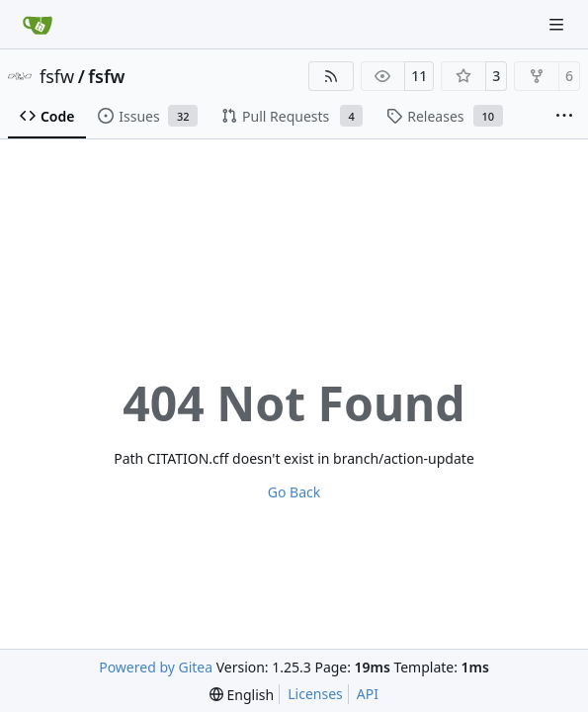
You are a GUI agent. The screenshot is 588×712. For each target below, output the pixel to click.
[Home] (38, 25)
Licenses (315, 694)
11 (419, 76)
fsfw (57, 76)
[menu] (242, 695)
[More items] (564, 117)
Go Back (294, 492)
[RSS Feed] (331, 76)
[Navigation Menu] (558, 24)
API (368, 694)
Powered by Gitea (156, 667)
